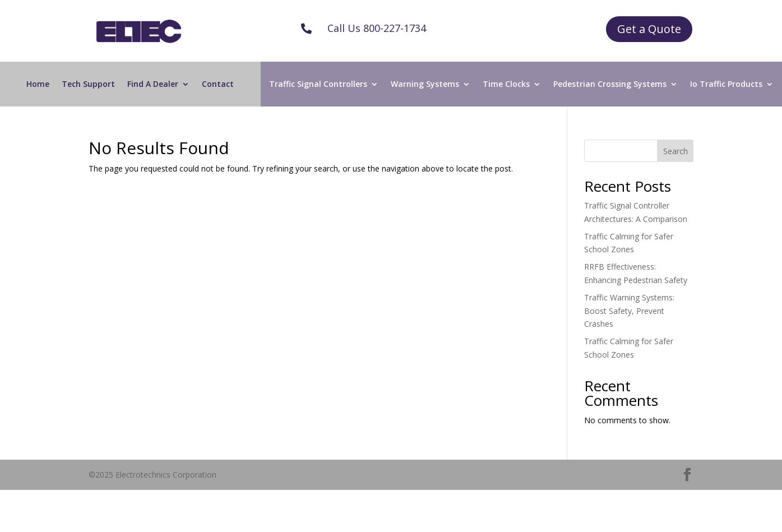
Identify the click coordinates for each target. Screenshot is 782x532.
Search (675, 151)
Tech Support (88, 85)
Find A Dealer (153, 85)
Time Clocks (506, 85)
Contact (218, 85)
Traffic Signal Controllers (318, 85)
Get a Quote (649, 29)
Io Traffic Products (726, 85)
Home (38, 85)
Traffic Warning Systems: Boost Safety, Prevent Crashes (629, 311)
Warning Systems (425, 85)
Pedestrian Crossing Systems (610, 85)
